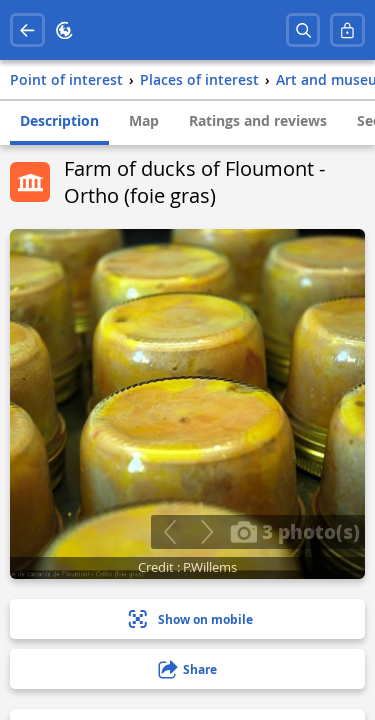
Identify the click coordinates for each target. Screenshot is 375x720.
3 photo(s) (295, 531)
